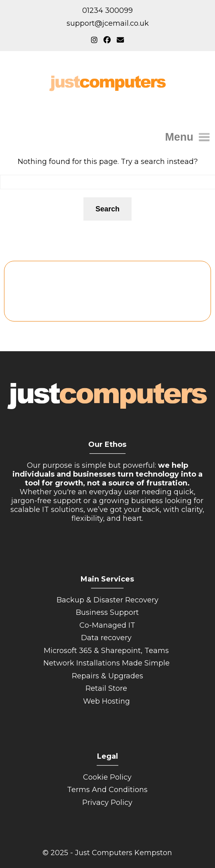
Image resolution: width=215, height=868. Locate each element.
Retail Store (107, 688)
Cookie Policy (107, 777)
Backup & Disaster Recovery (107, 600)
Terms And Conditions (107, 790)
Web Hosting (107, 701)
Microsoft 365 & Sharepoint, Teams (107, 651)
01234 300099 (107, 10)
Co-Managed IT (107, 625)
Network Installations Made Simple (107, 663)
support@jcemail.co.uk (108, 23)
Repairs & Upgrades (107, 676)
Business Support (107, 612)
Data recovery (107, 638)
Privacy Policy (107, 802)
